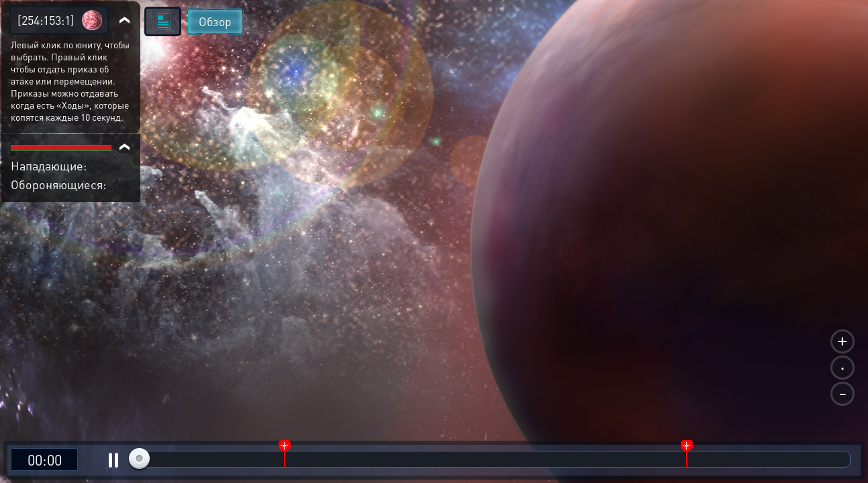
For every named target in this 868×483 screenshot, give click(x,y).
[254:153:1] (46, 20)
